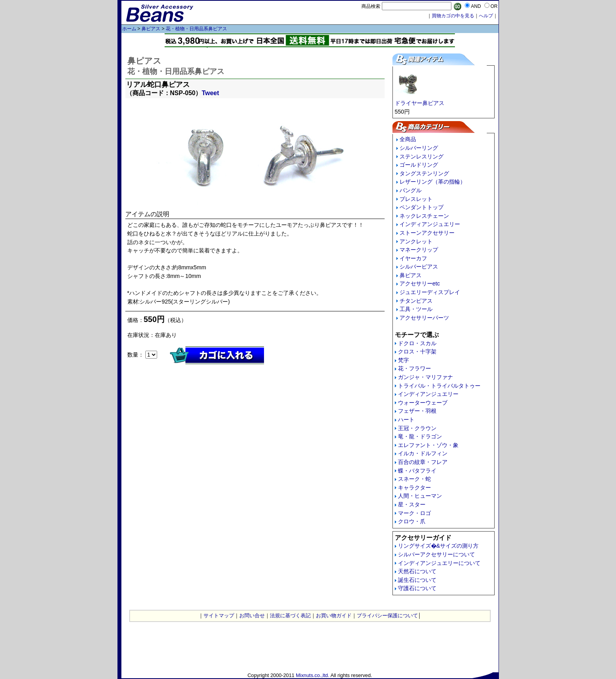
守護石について (417, 588)
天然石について (417, 571)
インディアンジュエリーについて (439, 563)
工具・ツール (416, 309)
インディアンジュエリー (430, 224)
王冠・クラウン (417, 428)
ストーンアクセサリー (427, 233)
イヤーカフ (413, 258)
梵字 (403, 360)
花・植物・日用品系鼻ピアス (196, 29)
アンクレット (416, 241)
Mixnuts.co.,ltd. (313, 675)
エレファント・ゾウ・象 (428, 445)
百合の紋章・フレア (423, 462)
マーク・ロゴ (414, 513)
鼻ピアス (151, 29)
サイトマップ (219, 616)
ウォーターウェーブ (423, 403)
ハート (406, 420)
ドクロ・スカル (417, 343)
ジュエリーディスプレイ (430, 292)
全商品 (408, 139)
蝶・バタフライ (417, 471)
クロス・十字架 (417, 351)
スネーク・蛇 (414, 479)
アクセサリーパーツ (424, 318)
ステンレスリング (422, 156)
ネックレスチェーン (424, 216)
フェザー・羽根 (417, 411)
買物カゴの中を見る (453, 16)
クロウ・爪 (412, 521)
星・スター (412, 504)
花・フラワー (414, 368)
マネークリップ (419, 250)
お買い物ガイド (334, 616)
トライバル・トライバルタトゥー (439, 386)
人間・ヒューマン (420, 496)
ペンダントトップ (422, 207)
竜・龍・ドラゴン (420, 436)
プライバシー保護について (387, 616)
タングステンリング (424, 173)
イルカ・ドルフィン (423, 453)
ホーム (129, 29)
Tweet (210, 93)
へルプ (486, 16)
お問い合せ (252, 616)
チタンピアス (416, 301)
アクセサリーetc (420, 283)
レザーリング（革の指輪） (433, 182)
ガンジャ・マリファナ (425, 377)
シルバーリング (419, 148)
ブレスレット (416, 199)
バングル (411, 190)
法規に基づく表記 (290, 616)
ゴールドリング (419, 165)
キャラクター (414, 488)
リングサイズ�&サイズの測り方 (438, 546)
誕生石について (417, 580)
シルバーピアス (419, 267)
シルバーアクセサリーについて (436, 554)
